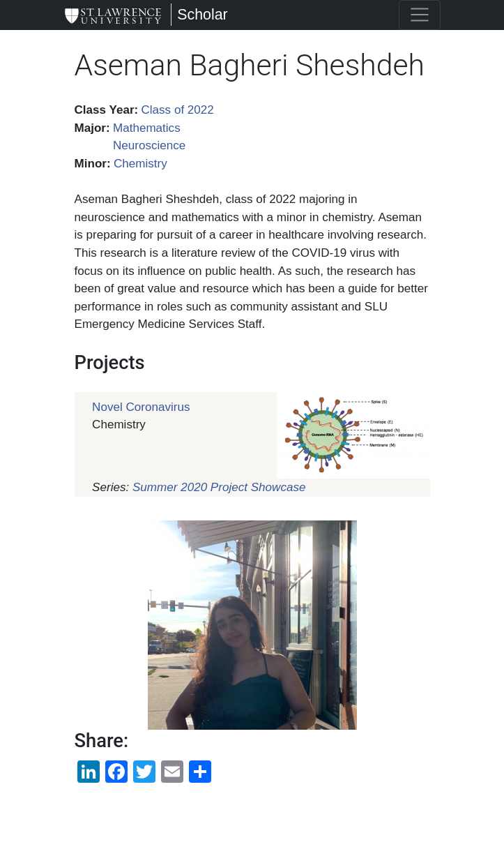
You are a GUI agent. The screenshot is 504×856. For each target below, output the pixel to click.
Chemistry (140, 164)
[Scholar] (113, 15)
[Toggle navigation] (420, 15)
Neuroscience (149, 145)
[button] (252, 625)
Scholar (202, 15)
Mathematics (147, 128)
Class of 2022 (177, 110)
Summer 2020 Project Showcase (219, 487)
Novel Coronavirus (141, 407)
